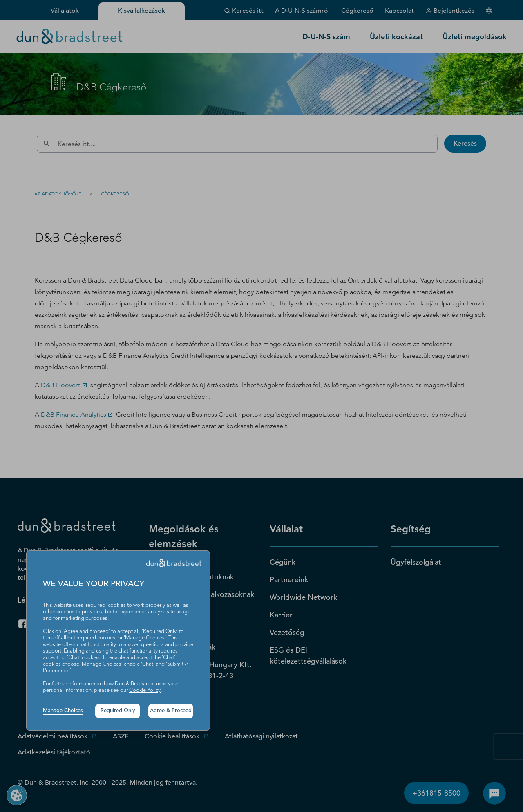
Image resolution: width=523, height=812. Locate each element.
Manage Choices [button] (63, 711)
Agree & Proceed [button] (171, 711)
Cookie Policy (145, 690)
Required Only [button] (118, 711)
